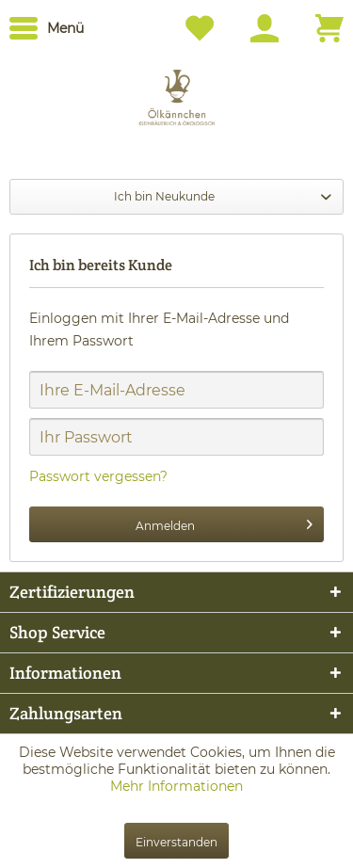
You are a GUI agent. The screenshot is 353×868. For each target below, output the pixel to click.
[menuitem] (47, 28)
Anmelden (224, 521)
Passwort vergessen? (98, 476)
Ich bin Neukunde (164, 196)
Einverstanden (176, 842)
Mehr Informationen (176, 786)
